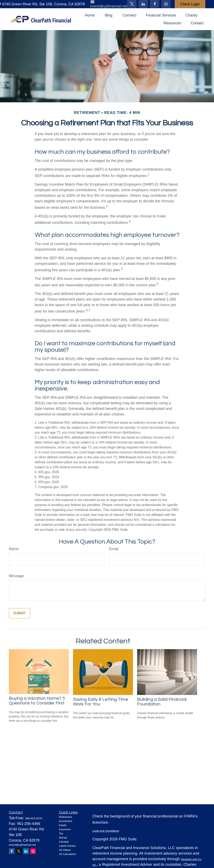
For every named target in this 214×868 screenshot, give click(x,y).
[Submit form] (20, 613)
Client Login (190, 4)
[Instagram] (33, 851)
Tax (61, 833)
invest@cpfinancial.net (22, 845)
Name (14, 549)
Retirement (66, 817)
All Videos (65, 850)
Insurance (65, 829)
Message (16, 576)
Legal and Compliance (106, 831)
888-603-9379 (34, 818)
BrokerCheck (100, 822)
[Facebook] (155, 4)
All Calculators (68, 854)
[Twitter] (132, 4)
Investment (66, 821)
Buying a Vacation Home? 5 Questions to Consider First (37, 701)
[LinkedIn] (143, 4)
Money (63, 838)
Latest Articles (67, 846)
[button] (90, 15)
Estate (63, 825)
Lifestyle (64, 842)
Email (114, 549)
